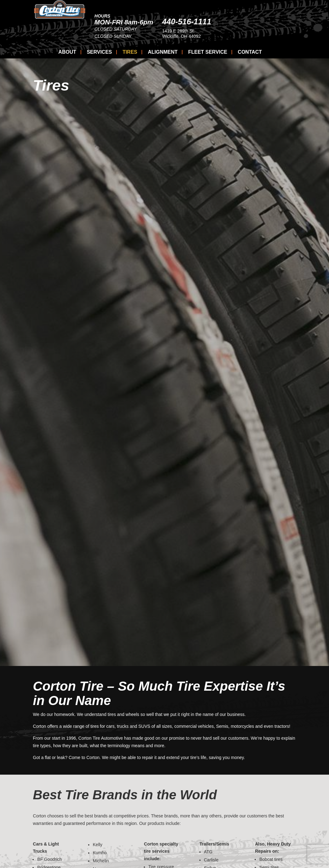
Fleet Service (208, 52)
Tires (130, 52)
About (67, 52)
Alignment (163, 52)
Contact (250, 52)
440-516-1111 (242, 22)
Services (100, 52)
